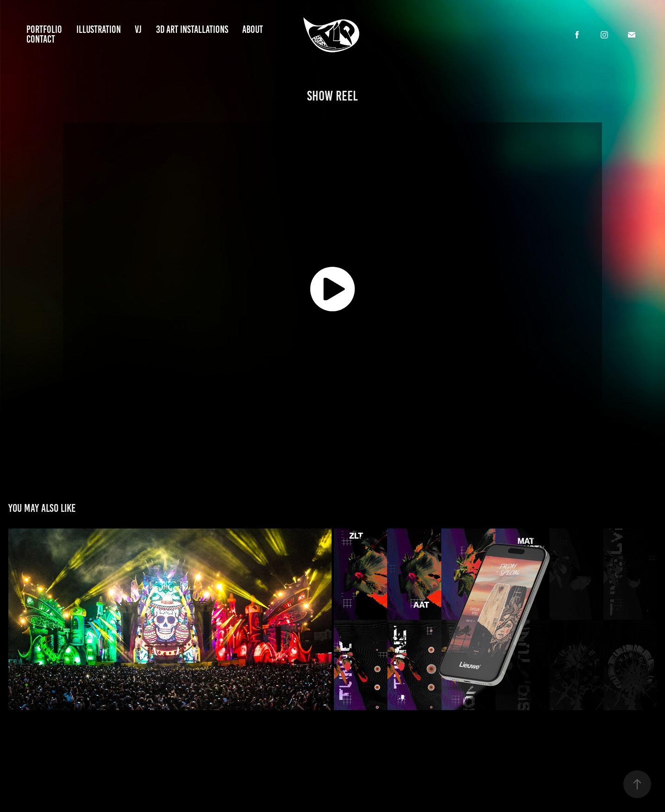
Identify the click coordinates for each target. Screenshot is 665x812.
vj (138, 29)
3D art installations (192, 29)
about (253, 29)
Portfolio (44, 29)
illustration (99, 29)
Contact (41, 39)
